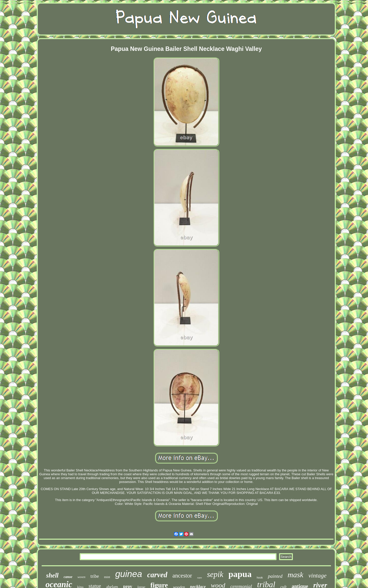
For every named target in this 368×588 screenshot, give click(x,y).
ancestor (182, 576)
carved (157, 575)
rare (199, 578)
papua (240, 574)
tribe (95, 576)
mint (107, 577)
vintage (318, 575)
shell (52, 575)
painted (275, 576)
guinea (129, 574)
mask (295, 575)
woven (81, 577)
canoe (68, 577)
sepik (215, 574)
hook (260, 578)
